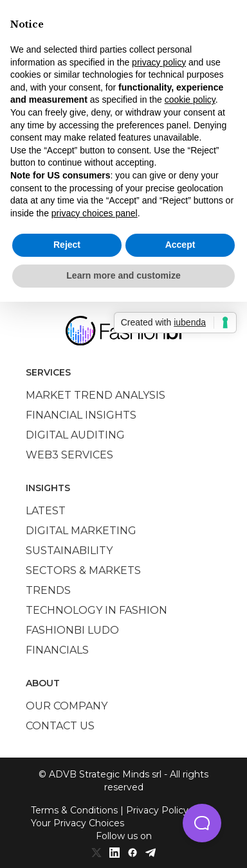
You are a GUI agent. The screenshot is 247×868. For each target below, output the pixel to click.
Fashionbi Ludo (72, 630)
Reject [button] (67, 245)
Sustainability (69, 551)
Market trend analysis (96, 395)
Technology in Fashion (96, 610)
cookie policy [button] (190, 100)
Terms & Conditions (74, 810)
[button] (202, 823)
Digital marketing (81, 531)
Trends (48, 590)
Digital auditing (75, 435)
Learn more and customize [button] (123, 275)
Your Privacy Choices (78, 823)
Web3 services (69, 455)
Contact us (60, 726)
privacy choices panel (95, 213)
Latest (46, 511)
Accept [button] (180, 245)
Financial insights (81, 415)
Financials (57, 650)
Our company (67, 706)
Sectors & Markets (83, 570)
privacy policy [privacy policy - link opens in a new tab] (159, 62)
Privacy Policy (157, 810)
